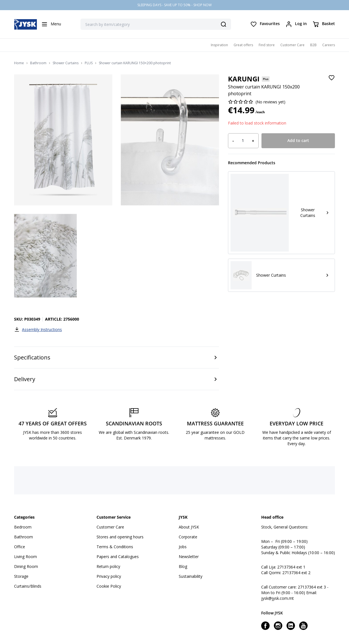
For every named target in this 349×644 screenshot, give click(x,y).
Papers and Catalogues (118, 557)
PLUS (89, 63)
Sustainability (191, 576)
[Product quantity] (243, 141)
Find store (267, 45)
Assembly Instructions (38, 329)
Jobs (183, 547)
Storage (21, 576)
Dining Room (26, 566)
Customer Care (292, 45)
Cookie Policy (109, 586)
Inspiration (219, 45)
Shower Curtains (66, 63)
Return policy (108, 566)
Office (20, 547)
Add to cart (298, 140)
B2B (313, 45)
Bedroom (23, 527)
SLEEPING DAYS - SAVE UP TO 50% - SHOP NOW (174, 5)
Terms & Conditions (115, 547)
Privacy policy (109, 576)
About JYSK (189, 527)
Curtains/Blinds (28, 586)
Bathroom (38, 63)
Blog (183, 566)
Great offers (243, 45)
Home (19, 63)
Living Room (25, 557)
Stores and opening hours (120, 537)
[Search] (223, 24)
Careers (329, 45)
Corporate (188, 537)
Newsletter (189, 557)
